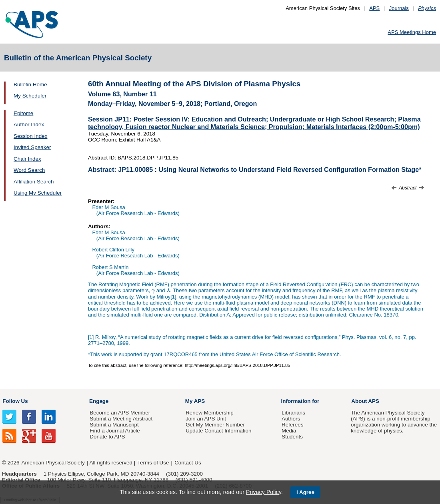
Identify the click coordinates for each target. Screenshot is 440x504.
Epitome (23, 113)
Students (292, 437)
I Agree (305, 492)
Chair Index (27, 159)
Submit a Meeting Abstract (121, 419)
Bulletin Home (30, 85)
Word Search (29, 170)
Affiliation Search (34, 182)
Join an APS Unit (206, 419)
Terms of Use (153, 463)
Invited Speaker (32, 147)
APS (374, 8)
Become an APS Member (120, 413)
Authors (291, 419)
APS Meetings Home (412, 32)
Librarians (293, 413)
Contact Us (188, 463)
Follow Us (15, 401)
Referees (293, 425)
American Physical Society (53, 463)
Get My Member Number (215, 425)
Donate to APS (107, 437)
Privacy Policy (264, 492)
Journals (399, 8)
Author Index (29, 125)
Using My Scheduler (38, 193)
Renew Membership (210, 413)
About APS (365, 401)
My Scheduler (30, 96)
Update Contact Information (218, 431)
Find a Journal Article (115, 431)
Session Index (30, 136)
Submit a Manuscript (114, 425)
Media (289, 431)
